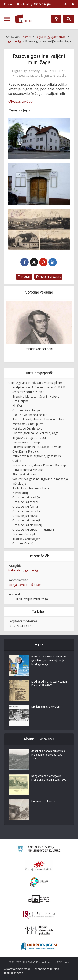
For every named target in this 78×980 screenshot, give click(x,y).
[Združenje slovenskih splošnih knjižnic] (39, 915)
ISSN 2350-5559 (14, 973)
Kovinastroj (20, 493)
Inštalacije (19, 484)
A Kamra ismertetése (17, 969)
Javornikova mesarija (27, 442)
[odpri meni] (7, 19)
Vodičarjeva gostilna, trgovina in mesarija (40, 479)
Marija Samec (18, 585)
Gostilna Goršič (23, 543)
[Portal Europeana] (39, 882)
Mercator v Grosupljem (28, 424)
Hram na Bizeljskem (43, 801)
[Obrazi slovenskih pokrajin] (39, 930)
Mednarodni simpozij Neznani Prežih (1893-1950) (49, 683)
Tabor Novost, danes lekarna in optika (38, 419)
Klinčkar (18, 406)
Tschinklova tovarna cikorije (31, 488)
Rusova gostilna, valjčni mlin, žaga (35, 433)
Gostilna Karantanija (26, 410)
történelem (16, 570)
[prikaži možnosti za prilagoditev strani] (66, 4)
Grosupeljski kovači (25, 516)
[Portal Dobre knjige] (39, 946)
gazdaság (31, 570)
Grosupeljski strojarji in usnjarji (33, 529)
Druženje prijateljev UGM (46, 707)
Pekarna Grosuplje (25, 534)
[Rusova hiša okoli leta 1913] (39, 229)
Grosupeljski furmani (26, 507)
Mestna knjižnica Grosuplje (48, 76)
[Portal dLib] (39, 899)
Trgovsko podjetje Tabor (29, 438)
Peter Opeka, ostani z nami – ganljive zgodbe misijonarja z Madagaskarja (49, 660)
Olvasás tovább (20, 101)
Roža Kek (35, 585)
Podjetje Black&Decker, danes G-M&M (39, 387)
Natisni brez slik (48, 276)
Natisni (24, 276)
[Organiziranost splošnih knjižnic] (39, 866)
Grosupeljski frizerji (25, 502)
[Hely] (56, 19)
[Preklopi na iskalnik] (69, 19)
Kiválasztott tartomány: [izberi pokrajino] (27, 4)
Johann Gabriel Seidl (39, 349)
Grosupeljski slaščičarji (28, 525)
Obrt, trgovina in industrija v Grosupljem (35, 383)
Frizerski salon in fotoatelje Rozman (37, 447)
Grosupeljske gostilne (27, 511)
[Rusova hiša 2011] (39, 139)
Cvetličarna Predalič (26, 451)
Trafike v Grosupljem (27, 539)
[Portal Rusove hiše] (39, 184)
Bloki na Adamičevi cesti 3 (30, 415)
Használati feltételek (46, 969)
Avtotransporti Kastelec (28, 392)
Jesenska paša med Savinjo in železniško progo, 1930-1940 (48, 755)
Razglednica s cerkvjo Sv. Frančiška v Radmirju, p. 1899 (49, 778)
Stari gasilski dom (24, 474)
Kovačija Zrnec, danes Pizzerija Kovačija (40, 465)
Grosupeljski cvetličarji (27, 497)
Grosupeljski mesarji (26, 520)
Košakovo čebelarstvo (27, 428)
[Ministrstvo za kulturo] (39, 850)
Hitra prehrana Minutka (28, 470)
